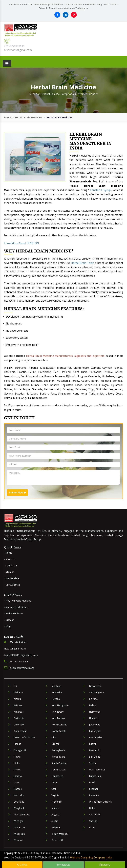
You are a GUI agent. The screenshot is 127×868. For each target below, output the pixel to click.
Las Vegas (95, 731)
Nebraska (57, 692)
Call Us (22, 865)
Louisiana (19, 802)
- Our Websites (12, 585)
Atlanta (55, 808)
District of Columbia (25, 737)
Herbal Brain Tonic (82, 263)
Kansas (18, 789)
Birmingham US (60, 834)
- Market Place (12, 578)
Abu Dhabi (95, 815)
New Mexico (58, 718)
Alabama (19, 692)
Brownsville (95, 686)
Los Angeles (96, 737)
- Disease (9, 620)
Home (8, 117)
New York (94, 750)
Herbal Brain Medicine (29, 117)
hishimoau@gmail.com (18, 50)
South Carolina (59, 763)
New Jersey (57, 712)
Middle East (95, 776)
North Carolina (59, 725)
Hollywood (95, 712)
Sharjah (93, 821)
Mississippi (20, 834)
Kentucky (19, 795)
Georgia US (20, 750)
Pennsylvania (58, 750)
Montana (56, 686)
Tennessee (57, 776)
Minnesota (20, 827)
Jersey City (95, 725)
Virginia (55, 795)
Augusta (56, 815)
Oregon (55, 744)
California (19, 718)
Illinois (17, 770)
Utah (54, 789)
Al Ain (92, 827)
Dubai (92, 808)
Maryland (19, 808)
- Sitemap (9, 572)
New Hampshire (60, 705)
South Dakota (59, 770)
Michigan (19, 821)
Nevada (56, 699)
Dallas (92, 705)
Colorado (19, 725)
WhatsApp (63, 865)
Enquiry (105, 865)
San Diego (95, 757)
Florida (18, 744)
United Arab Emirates (100, 802)
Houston (94, 718)
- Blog (7, 626)
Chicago (93, 699)
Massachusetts (22, 815)
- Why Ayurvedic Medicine (18, 601)
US (15, 686)
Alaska (17, 699)
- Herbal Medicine (13, 613)
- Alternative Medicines (16, 607)
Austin (55, 821)
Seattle (93, 763)
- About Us (10, 559)
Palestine (94, 795)
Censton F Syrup (100, 190)
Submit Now (17, 493)
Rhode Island (58, 757)
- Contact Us (11, 566)
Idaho (17, 763)
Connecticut (20, 731)
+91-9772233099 (14, 46)
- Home (8, 553)
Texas (55, 782)
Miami (92, 744)
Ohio (54, 737)
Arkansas (19, 712)
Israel (92, 782)
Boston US (57, 840)
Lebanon (94, 789)
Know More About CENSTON (21, 243)
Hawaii (17, 757)
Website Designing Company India (91, 858)
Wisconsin (57, 802)
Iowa (17, 782)
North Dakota (59, 731)
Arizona (18, 705)
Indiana (18, 776)
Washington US (97, 770)
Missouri (18, 840)
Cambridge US (97, 692)
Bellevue (56, 827)
